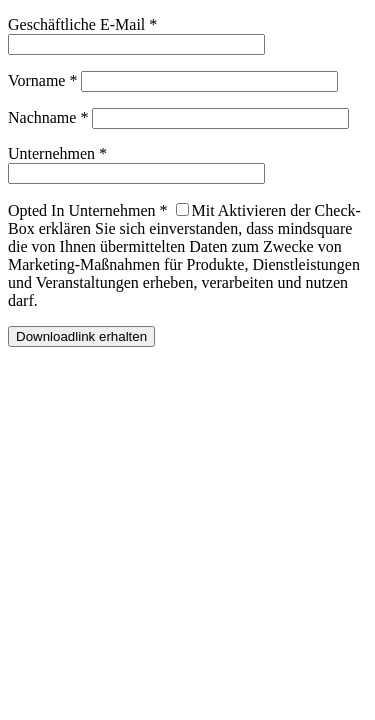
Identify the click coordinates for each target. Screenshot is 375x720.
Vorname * (42, 80)
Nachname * (48, 117)
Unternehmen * (57, 153)
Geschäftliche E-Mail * (82, 24)
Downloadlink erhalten (81, 336)
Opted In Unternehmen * (88, 210)
